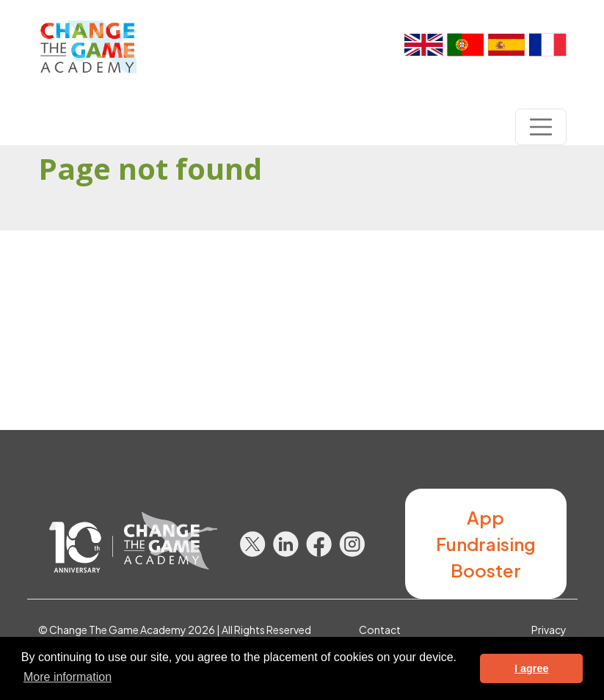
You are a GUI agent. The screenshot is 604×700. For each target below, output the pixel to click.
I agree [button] (531, 668)
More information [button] (68, 677)
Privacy (549, 630)
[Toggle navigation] (541, 127)
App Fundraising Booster (486, 544)
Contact (380, 630)
